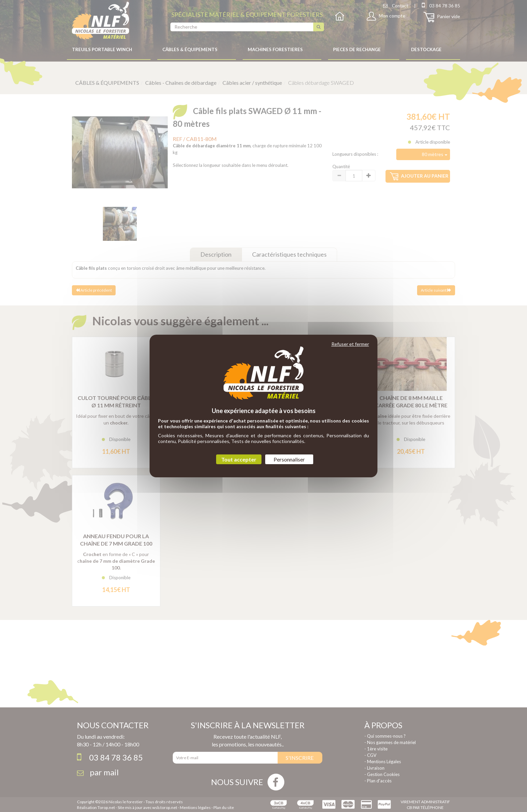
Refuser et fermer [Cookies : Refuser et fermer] (350, 344)
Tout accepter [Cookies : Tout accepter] (239, 459)
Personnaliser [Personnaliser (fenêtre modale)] (289, 459)
